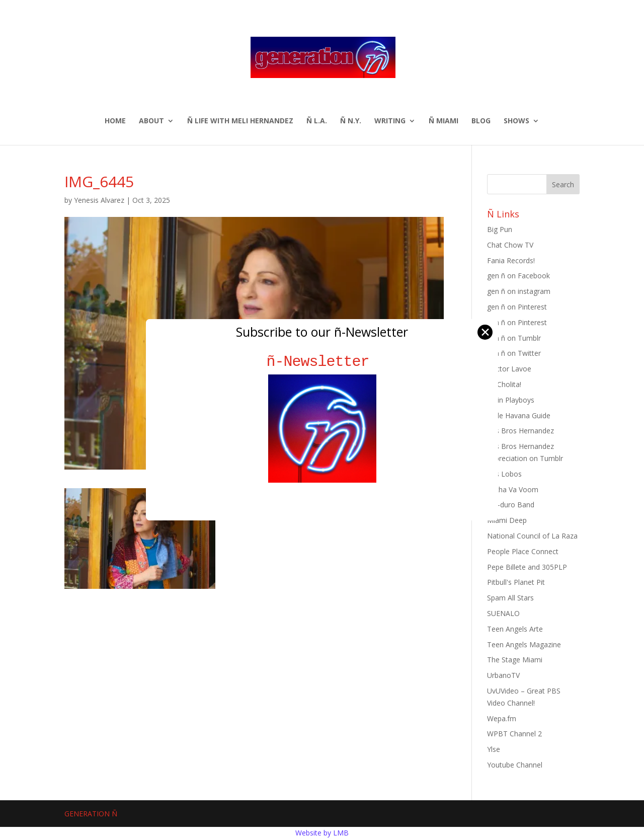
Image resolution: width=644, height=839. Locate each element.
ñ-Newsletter (322, 362)
